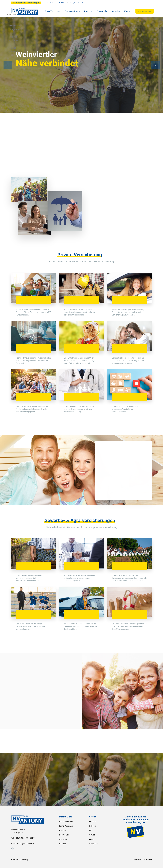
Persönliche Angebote (69, 116)
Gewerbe (93, 835)
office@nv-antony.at (76, 3)
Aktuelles (116, 11)
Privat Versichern (52, 11)
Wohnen (93, 821)
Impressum (138, 860)
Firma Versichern (72, 11)
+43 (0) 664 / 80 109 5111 (55, 3)
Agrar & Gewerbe (102, 116)
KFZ (91, 830)
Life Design (25, 860)
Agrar (91, 839)
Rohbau (92, 826)
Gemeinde (93, 844)
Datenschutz (148, 860)
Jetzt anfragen (131, 116)
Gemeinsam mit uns (34, 116)
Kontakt (128, 11)
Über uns (88, 11)
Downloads (102, 11)
